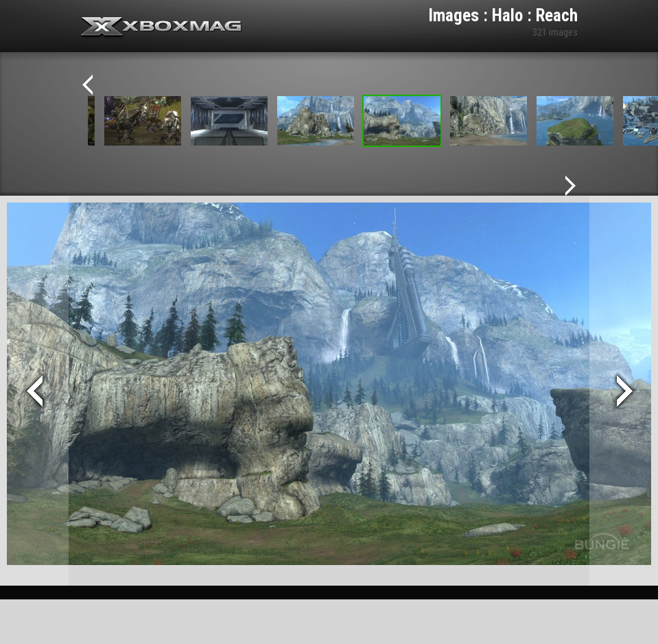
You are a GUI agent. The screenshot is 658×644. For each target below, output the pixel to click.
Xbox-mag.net (162, 27)
